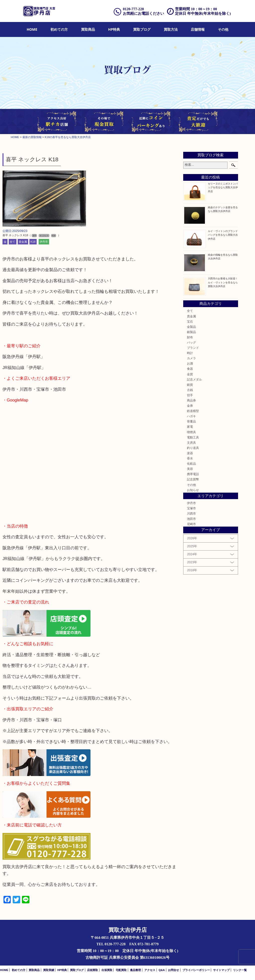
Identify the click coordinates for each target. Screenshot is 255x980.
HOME (32, 29)
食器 (190, 369)
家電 (190, 427)
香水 (190, 458)
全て (12, 242)
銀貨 (190, 385)
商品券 (191, 400)
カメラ (191, 358)
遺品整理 (135, 970)
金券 (190, 406)
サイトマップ (221, 970)
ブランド (193, 348)
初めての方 (59, 29)
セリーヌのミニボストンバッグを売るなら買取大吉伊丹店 (223, 187)
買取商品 (88, 29)
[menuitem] (32, 30)
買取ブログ (142, 29)
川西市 (191, 513)
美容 (190, 469)
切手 (190, 395)
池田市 (191, 519)
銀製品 (191, 332)
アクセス (150, 970)
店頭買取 (92, 970)
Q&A (162, 970)
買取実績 (49, 970)
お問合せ (173, 970)
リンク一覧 (240, 970)
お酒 (190, 363)
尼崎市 (191, 524)
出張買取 (107, 970)
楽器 (190, 453)
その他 (223, 29)
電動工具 (193, 437)
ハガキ (191, 416)
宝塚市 (191, 508)
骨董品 (191, 421)
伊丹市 (44, 242)
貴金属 (23, 242)
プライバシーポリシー (196, 970)
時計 (190, 353)
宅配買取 (121, 970)
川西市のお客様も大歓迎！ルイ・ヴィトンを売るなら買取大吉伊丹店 (223, 282)
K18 (33, 242)
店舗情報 (198, 29)
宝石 (190, 321)
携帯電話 (193, 474)
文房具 (191, 443)
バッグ (191, 342)
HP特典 (114, 29)
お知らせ (193, 490)
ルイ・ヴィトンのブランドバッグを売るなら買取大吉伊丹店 (223, 235)
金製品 (191, 327)
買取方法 (171, 29)
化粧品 (191, 464)
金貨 (190, 374)
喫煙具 (191, 432)
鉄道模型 (193, 411)
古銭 (190, 390)
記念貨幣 (193, 479)
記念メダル (194, 379)
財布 (190, 337)
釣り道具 (193, 448)
